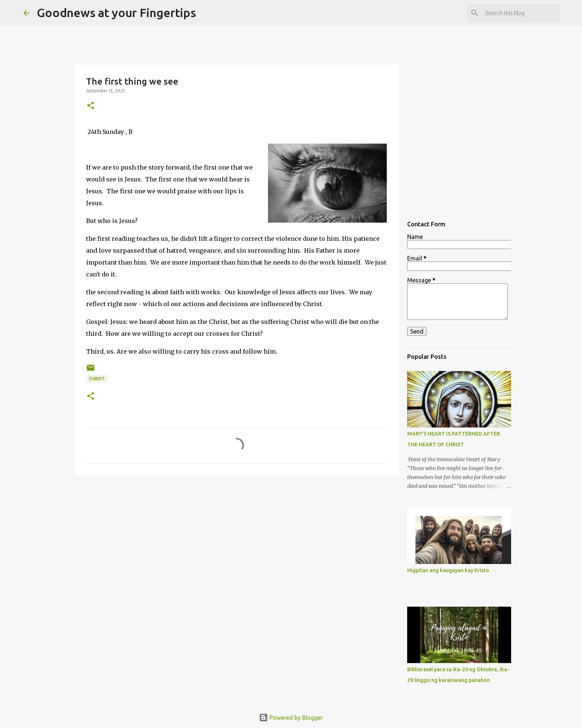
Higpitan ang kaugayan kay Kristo (448, 570)
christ (97, 379)
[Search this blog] (521, 13)
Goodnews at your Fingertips (116, 13)
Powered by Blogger (291, 718)
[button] (91, 106)
